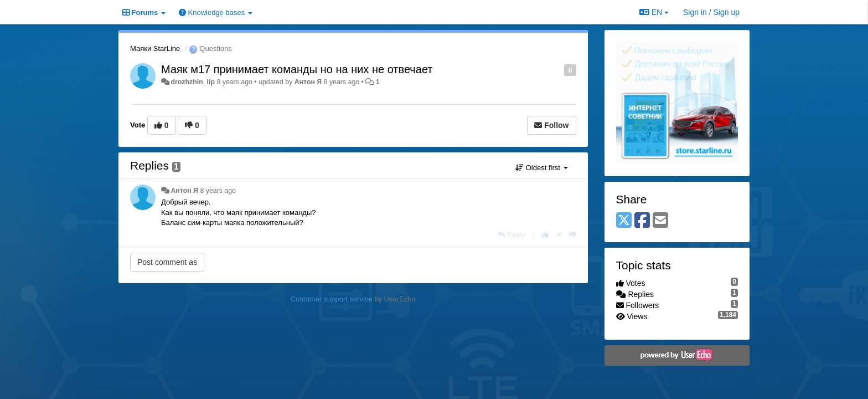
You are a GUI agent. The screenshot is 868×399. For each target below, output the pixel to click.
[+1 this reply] (546, 235)
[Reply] (512, 235)
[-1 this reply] (573, 235)
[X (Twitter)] (624, 221)
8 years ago (218, 191)
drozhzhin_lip (193, 82)
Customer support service (332, 299)
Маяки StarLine (155, 48)
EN (654, 12)
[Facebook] (642, 221)
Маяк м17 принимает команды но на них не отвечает (297, 69)
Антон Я (308, 82)
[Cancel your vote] (559, 235)
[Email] (660, 221)
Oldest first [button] (541, 168)
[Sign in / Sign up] (711, 12)
